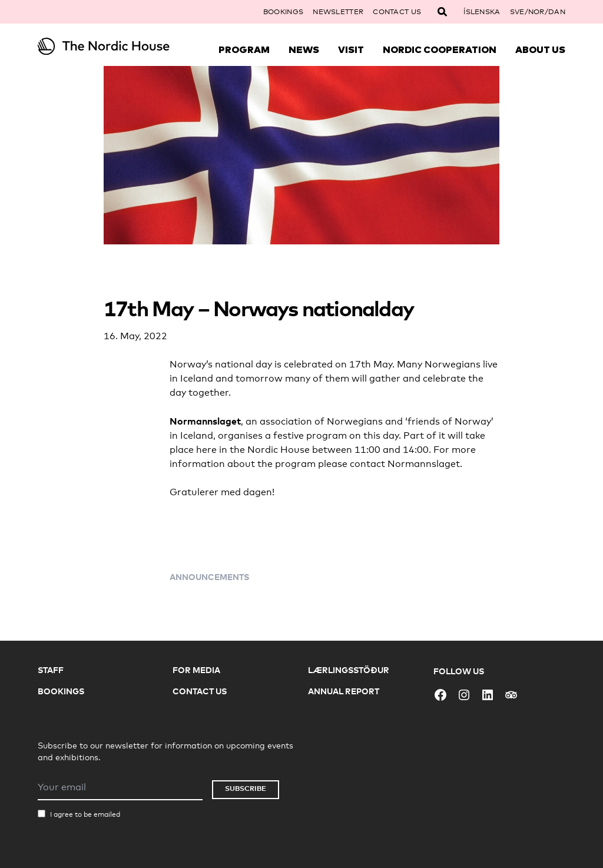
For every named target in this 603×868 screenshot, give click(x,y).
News (304, 49)
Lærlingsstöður (349, 670)
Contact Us (397, 12)
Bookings (283, 12)
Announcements (209, 577)
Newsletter (338, 12)
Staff (51, 670)
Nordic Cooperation (440, 49)
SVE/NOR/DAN (538, 12)
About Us (540, 49)
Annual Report (344, 691)
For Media (196, 670)
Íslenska (482, 12)
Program (244, 49)
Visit (351, 49)
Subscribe (246, 788)
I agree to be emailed (85, 814)
